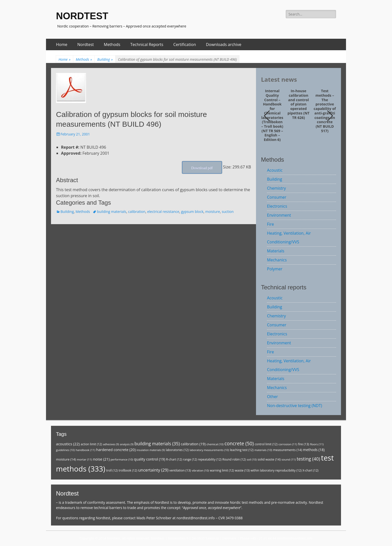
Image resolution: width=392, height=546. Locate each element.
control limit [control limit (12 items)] (266, 444)
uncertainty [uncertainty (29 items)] (153, 470)
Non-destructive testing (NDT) (294, 406)
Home (62, 44)
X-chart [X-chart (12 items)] (310, 470)
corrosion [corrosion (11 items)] (288, 444)
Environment (279, 215)
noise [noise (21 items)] (101, 459)
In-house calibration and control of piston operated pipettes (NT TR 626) (298, 104)
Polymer (275, 269)
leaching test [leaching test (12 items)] (242, 450)
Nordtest (85, 44)
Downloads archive (224, 44)
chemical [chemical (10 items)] (215, 444)
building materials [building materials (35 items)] (157, 444)
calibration (137, 212)
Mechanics (277, 260)
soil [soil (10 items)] (252, 459)
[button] (330, 116)
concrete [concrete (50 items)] (239, 443)
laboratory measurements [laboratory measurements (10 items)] (209, 450)
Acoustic (275, 170)
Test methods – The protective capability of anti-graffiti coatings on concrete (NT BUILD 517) (325, 111)
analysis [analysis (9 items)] (127, 444)
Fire (270, 224)
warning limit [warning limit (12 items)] (222, 470)
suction (228, 212)
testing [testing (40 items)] (308, 459)
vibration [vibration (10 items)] (200, 470)
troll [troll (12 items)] (112, 470)
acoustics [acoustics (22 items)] (68, 444)
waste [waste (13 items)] (242, 470)
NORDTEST (82, 16)
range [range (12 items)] (190, 459)
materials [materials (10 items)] (263, 450)
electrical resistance (163, 212)
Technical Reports (147, 44)
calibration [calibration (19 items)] (193, 444)
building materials (112, 212)
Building (105, 59)
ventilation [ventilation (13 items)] (180, 470)
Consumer (277, 197)
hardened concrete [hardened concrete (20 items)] (116, 450)
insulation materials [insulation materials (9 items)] (151, 450)
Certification (185, 44)
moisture (213, 212)
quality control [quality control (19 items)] (150, 459)
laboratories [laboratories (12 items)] (177, 450)
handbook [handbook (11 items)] (85, 450)
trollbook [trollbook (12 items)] (128, 470)
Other (272, 397)
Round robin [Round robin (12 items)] (234, 459)
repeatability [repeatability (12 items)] (210, 459)
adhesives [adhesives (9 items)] (111, 444)
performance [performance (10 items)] (122, 459)
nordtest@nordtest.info (196, 518)
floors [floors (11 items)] (317, 444)
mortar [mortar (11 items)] (84, 459)
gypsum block (192, 212)
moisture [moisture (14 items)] (66, 459)
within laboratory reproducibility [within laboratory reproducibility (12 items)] (276, 470)
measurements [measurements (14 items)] (287, 450)
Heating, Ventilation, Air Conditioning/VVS (289, 238)
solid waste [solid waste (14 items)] (269, 459)
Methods (112, 44)
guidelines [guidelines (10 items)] (65, 450)
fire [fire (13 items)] (303, 444)
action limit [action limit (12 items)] (91, 444)
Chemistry (276, 188)
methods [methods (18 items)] (314, 450)
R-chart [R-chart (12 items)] (174, 459)
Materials (276, 251)
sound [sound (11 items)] (289, 459)
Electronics (277, 206)
